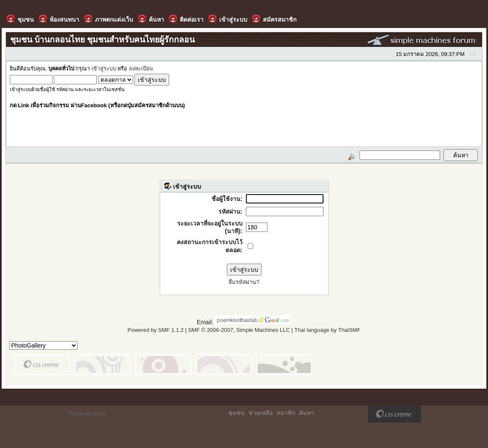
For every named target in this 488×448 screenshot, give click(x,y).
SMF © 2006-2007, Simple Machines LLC (239, 330)
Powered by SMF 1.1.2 (156, 330)
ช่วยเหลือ (261, 413)
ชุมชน (236, 413)
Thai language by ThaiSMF (327, 330)
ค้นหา (307, 413)
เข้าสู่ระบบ (104, 69)
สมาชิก (286, 413)
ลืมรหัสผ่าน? (244, 282)
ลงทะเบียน (141, 69)
